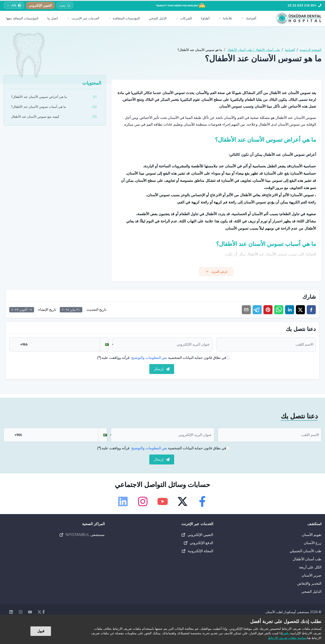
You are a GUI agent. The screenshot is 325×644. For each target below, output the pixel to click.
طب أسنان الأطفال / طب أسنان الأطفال (253, 50)
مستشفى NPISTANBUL (82, 536)
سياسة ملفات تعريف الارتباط (287, 638)
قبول (41, 631)
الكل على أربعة (310, 568)
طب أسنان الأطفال (307, 560)
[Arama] (65, 5)
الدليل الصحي (158, 18)
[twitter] (300, 311)
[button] (104, 345)
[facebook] (311, 311)
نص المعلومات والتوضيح (149, 359)
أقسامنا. (249, 18)
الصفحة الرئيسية (311, 50)
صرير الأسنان (311, 576)
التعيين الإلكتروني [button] (40, 5)
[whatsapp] (279, 311)
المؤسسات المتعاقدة (124, 18)
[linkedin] (290, 311)
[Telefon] (304, 5)
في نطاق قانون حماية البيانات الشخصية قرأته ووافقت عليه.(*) (162, 359)
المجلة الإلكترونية (197, 552)
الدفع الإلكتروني (198, 544)
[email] (246, 311)
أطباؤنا (205, 18)
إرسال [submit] (162, 370)
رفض (286, 633)
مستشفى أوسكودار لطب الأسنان (287, 613)
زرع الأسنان (313, 544)
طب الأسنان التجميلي (305, 552)
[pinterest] (268, 311)
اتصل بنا (53, 18)
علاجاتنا (225, 18)
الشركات (184, 18)
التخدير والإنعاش (309, 584)
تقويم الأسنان (312, 536)
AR (14, 5)
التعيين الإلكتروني (197, 536)
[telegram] (257, 311)
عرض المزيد (216, 272)
